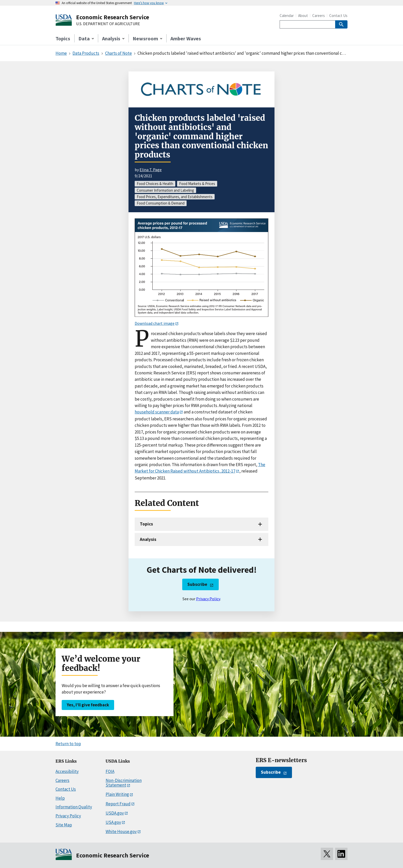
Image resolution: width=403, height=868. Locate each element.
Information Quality (74, 807)
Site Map (64, 825)
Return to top (68, 744)
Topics (63, 38)
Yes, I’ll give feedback (88, 705)
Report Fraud (118, 804)
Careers (319, 16)
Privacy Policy (208, 599)
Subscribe (197, 584)
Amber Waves (186, 38)
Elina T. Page (151, 170)
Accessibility (67, 771)
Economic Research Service (113, 17)
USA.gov (113, 822)
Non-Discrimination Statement (124, 783)
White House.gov (121, 832)
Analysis (148, 539)
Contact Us (338, 16)
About (303, 16)
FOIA (110, 771)
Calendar (287, 16)
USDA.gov (115, 813)
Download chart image (155, 323)
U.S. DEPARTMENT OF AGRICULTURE (108, 24)
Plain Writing (117, 794)
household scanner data (157, 412)
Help (60, 798)
